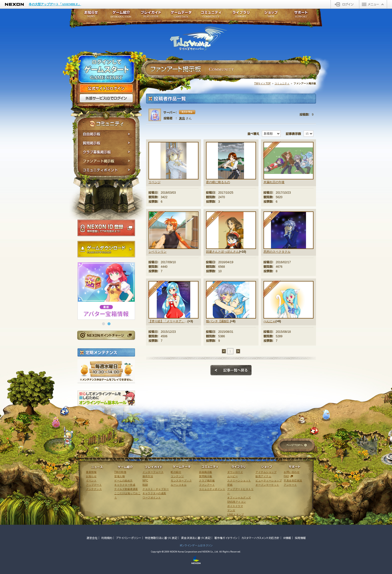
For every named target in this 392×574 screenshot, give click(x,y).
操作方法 (148, 476)
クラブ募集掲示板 (107, 152)
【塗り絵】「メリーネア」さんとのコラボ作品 (168, 321)
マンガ (231, 510)
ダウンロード (235, 472)
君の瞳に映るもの (218, 182)
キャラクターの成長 (154, 493)
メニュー (373, 4)
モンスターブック (181, 481)
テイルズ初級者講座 (126, 489)
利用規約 (107, 538)
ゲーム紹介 (121, 16)
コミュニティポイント (107, 171)
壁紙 (230, 485)
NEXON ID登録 (106, 228)
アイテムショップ (266, 472)
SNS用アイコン (237, 502)
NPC (145, 481)
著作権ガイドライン (226, 538)
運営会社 (92, 538)
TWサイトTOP (262, 83)
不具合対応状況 (293, 481)
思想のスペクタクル (277, 252)
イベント (91, 481)
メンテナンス (94, 489)
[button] (103, 324)
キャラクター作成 (125, 485)
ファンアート (207, 485)
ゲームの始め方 (123, 481)
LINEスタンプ (235, 515)
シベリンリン (157, 252)
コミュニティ (282, 83)
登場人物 (119, 476)
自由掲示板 (107, 134)
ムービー (232, 476)
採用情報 (300, 538)
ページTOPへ (296, 446)
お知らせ (89, 16)
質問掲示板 (107, 143)
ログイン (345, 4)
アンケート (290, 485)
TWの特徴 (120, 472)
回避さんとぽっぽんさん (222, 252)
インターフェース (153, 472)
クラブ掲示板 (207, 481)
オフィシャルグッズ (239, 498)
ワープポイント (152, 498)
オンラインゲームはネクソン (196, 545)
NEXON (14, 4)
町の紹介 (176, 472)
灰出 (182, 118)
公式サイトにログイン (106, 89)
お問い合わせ (292, 472)
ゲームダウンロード (106, 249)
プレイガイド (151, 16)
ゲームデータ (181, 16)
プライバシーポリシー (129, 538)
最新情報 (91, 472)
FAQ (286, 476)
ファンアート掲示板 (107, 161)
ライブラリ (241, 16)
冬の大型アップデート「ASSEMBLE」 (55, 4)
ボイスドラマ (235, 506)
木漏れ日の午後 (274, 182)
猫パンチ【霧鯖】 (218, 321)
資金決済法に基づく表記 (196, 538)
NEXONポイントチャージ (106, 335)
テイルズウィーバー (198, 39)
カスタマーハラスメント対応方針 (260, 538)
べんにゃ (269, 321)
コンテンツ (177, 476)
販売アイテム (263, 476)
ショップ (271, 16)
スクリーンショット (239, 481)
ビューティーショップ (269, 481)
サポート (301, 16)
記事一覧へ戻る (231, 370)
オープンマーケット (267, 485)
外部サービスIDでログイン (106, 98)
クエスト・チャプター (156, 489)
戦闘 (145, 485)
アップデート (94, 485)
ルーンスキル (179, 485)
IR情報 (287, 538)
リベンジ (154, 182)
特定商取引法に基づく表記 (161, 538)
